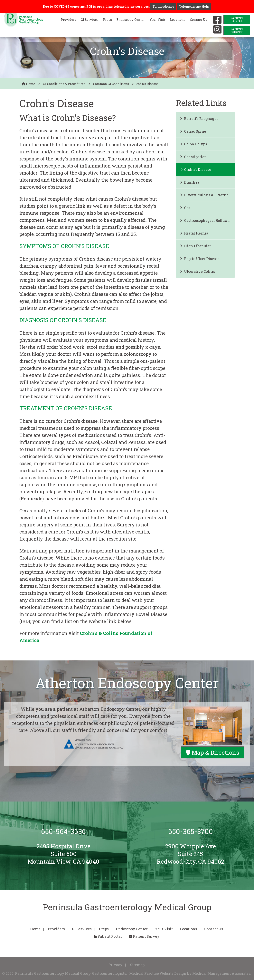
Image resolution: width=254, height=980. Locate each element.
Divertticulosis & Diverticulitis (207, 195)
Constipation (193, 157)
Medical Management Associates (221, 973)
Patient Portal (108, 936)
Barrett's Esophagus (199, 119)
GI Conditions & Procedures (64, 84)
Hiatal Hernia (194, 233)
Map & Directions (213, 752)
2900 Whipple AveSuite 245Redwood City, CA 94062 (191, 854)
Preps (107, 19)
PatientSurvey (237, 30)
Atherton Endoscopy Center (127, 683)
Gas (185, 208)
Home (28, 84)
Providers (68, 19)
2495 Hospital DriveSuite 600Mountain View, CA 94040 (63, 854)
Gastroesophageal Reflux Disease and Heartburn (207, 220)
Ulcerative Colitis (198, 271)
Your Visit (157, 19)
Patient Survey (144, 936)
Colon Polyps (193, 144)
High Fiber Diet (195, 246)
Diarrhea (190, 182)
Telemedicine (163, 6)
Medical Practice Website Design (158, 973)
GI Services (89, 19)
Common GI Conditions (111, 84)
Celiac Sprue (193, 131)
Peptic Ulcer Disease (200, 259)
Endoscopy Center (131, 19)
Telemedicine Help (194, 6)
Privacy (115, 965)
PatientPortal (237, 19)
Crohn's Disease (196, 169)
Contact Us (198, 19)
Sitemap (137, 965)
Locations (178, 19)
